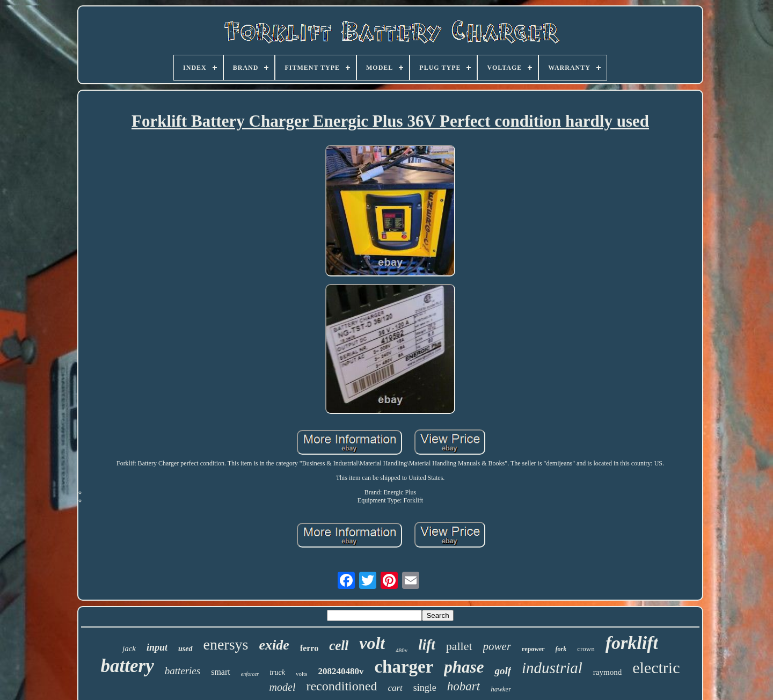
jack (129, 648)
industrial (552, 668)
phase (464, 667)
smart (221, 672)
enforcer (250, 674)
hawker (501, 689)
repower (533, 649)
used (185, 649)
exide (274, 645)
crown (586, 649)
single (425, 688)
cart (395, 688)
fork (561, 649)
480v (402, 650)
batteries (183, 671)
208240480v (341, 671)
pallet (459, 646)
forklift (632, 643)
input (157, 647)
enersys (226, 644)
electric (656, 668)
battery (127, 666)
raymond (607, 672)
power (497, 646)
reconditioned (341, 686)
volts (301, 674)
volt (372, 643)
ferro (309, 648)
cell (339, 646)
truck (277, 672)
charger (404, 667)
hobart (464, 686)
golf (503, 671)
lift (427, 645)
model (283, 687)
